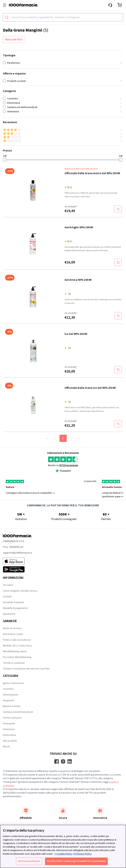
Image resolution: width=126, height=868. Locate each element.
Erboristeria (9, 735)
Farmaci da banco (12, 718)
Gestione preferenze (29, 861)
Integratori (9, 700)
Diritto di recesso (12, 628)
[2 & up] (63, 137)
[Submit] (7, 17)
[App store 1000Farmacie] (17, 561)
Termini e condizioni (14, 663)
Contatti (7, 597)
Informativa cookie (13, 634)
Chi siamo (8, 585)
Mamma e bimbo (12, 706)
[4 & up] (63, 130)
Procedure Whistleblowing (17, 657)
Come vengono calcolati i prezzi (20, 591)
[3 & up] (63, 133)
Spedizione (9, 614)
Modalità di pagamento (15, 608)
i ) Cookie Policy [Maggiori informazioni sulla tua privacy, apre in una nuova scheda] (63, 854)
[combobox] (63, 17)
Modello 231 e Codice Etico (17, 646)
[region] (63, 846)
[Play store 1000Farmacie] (17, 569)
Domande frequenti (13, 602)
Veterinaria (9, 729)
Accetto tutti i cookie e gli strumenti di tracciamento (76, 861)
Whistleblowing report (15, 651)
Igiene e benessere (13, 683)
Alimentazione (11, 695)
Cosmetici (8, 689)
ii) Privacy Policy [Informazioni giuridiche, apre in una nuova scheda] (82, 854)
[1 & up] (63, 141)
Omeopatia (9, 724)
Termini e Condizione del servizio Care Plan (26, 669)
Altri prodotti (10, 741)
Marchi (6, 747)
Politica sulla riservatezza (17, 640)
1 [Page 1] (63, 438)
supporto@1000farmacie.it (17, 553)
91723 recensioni (69, 465)
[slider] (5, 160)
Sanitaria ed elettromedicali (18, 712)
